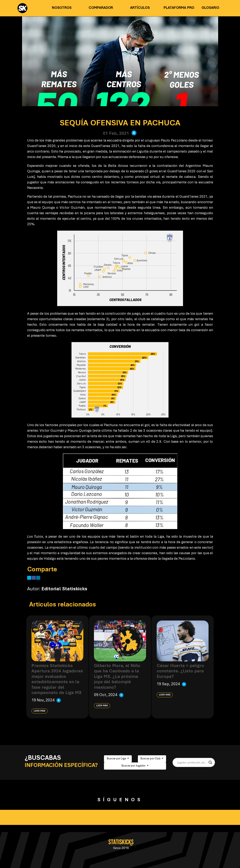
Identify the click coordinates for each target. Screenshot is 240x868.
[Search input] (192, 762)
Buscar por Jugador (134, 766)
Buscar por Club (151, 759)
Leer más (40, 711)
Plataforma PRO (179, 8)
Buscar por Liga (117, 759)
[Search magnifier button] (210, 762)
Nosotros (62, 8)
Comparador (101, 8)
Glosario (210, 8)
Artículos (140, 8)
